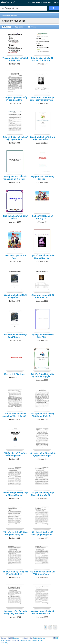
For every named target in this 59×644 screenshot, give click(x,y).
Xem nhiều (19, 27)
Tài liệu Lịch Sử (8, 2)
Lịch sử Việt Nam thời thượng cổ (43, 217)
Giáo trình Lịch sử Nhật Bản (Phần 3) (15, 296)
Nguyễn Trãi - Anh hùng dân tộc (43, 178)
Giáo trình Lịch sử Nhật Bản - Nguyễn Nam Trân (42, 99)
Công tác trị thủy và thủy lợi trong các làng (15, 99)
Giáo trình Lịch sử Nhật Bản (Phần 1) (15, 336)
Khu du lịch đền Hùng (15, 374)
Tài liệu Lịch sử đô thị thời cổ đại (15, 217)
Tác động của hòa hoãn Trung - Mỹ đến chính (15, 612)
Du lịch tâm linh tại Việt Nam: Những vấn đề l (42, 494)
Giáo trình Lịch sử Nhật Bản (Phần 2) (43, 296)
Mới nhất (7, 27)
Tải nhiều (32, 27)
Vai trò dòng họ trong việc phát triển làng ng (15, 494)
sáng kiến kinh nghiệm (36, 640)
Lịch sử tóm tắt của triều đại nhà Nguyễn (43, 257)
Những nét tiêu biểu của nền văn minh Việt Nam (15, 178)
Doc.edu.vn (17, 638)
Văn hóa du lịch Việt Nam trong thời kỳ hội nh (15, 533)
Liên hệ (56, 3)
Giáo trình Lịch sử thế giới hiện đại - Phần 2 (15, 138)
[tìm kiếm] (23, 8)
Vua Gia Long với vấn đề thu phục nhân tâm (43, 612)
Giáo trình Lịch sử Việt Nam (15, 257)
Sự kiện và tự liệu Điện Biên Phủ (43, 336)
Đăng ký (39, 3)
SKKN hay (4, 643)
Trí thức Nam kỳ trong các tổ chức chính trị (15, 573)
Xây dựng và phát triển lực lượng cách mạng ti (43, 454)
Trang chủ (31, 3)
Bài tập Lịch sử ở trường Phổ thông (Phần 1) (15, 454)
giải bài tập (23, 640)
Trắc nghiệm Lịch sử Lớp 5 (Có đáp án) (15, 59)
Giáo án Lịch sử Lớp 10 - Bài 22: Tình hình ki (43, 59)
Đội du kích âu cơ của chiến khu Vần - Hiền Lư (14, 415)
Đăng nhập (47, 3)
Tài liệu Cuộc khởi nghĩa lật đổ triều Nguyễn (43, 375)
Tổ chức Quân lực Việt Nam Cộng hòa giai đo (42, 533)
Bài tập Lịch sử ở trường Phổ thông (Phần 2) (43, 415)
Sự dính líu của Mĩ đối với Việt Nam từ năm (43, 573)
